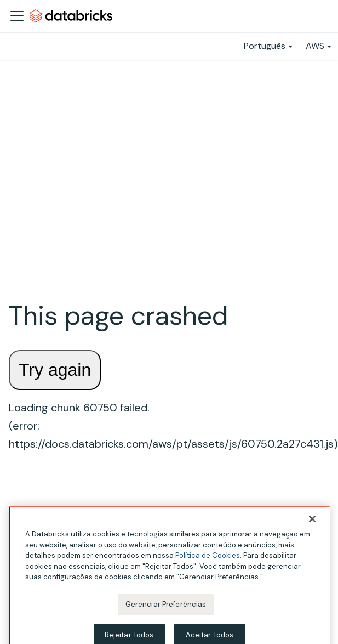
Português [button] (265, 46)
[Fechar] (312, 525)
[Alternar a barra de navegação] (17, 16)
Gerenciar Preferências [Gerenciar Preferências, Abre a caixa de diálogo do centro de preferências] (166, 610)
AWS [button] (315, 46)
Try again (55, 370)
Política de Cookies (208, 561)
